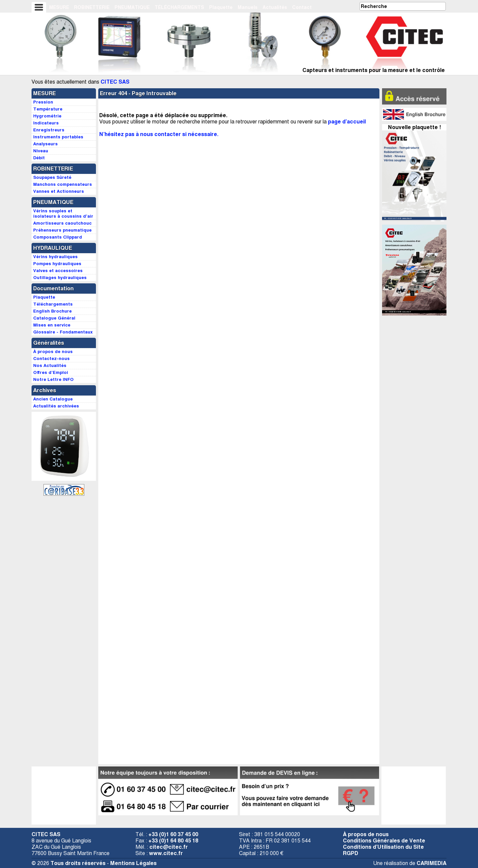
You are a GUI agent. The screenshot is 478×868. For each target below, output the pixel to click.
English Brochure (52, 311)
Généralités (49, 343)
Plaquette (221, 7)
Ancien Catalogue (53, 399)
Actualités (275, 7)
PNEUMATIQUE (132, 7)
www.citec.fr (166, 853)
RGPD (351, 853)
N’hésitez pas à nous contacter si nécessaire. (159, 134)
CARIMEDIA (432, 863)
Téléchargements (53, 304)
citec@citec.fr (169, 847)
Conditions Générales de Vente (384, 841)
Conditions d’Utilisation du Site (383, 847)
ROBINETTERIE (92, 7)
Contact (302, 7)
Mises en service (52, 325)
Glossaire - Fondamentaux (63, 332)
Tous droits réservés (78, 863)
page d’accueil (347, 122)
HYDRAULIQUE (53, 248)
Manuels (248, 7)
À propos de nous (366, 834)
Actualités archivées (56, 406)
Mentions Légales (133, 863)
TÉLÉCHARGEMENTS (179, 7)
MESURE (59, 7)
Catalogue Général (54, 318)
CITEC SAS (115, 82)
